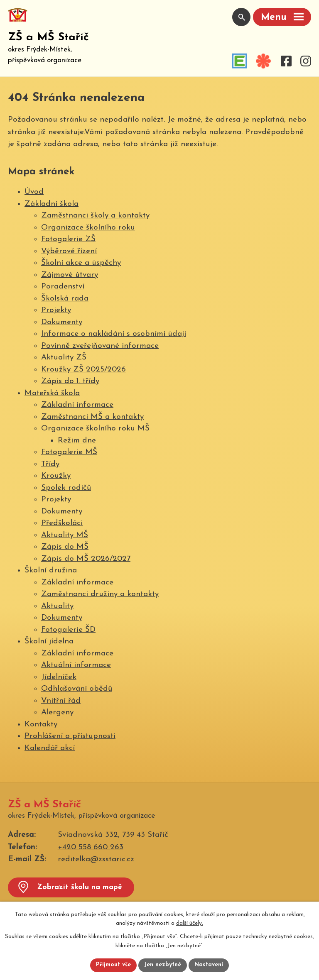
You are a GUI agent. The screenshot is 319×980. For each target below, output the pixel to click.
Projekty (56, 310)
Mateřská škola (52, 393)
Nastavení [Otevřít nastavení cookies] (209, 965)
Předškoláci (62, 523)
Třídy (50, 464)
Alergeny (57, 712)
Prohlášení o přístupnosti (70, 736)
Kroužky (56, 476)
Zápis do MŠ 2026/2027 (86, 559)
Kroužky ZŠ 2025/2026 (83, 370)
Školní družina (51, 571)
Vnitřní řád (61, 701)
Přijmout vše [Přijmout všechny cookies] (113, 965)
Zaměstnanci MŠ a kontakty (92, 417)
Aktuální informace (76, 665)
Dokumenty (62, 322)
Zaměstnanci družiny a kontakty (100, 594)
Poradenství (63, 287)
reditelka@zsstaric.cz (96, 859)
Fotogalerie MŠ (69, 452)
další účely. (190, 924)
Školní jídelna (49, 642)
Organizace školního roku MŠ (95, 429)
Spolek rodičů (66, 488)
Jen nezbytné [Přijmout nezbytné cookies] (163, 965)
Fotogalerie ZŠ (68, 239)
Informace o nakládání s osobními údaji (114, 334)
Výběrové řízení (69, 251)
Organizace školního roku (88, 228)
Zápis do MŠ (65, 547)
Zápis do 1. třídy (70, 381)
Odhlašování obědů (77, 689)
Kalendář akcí (50, 748)
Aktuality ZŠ (64, 358)
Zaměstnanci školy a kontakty (95, 216)
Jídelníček (59, 677)
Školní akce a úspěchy (81, 263)
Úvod (34, 192)
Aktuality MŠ (65, 535)
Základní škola (52, 204)
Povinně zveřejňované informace (100, 346)
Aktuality (57, 606)
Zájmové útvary (70, 275)
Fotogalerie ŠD (68, 630)
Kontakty (41, 725)
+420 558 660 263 (91, 847)
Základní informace (77, 405)
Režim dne (77, 441)
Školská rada (65, 299)
